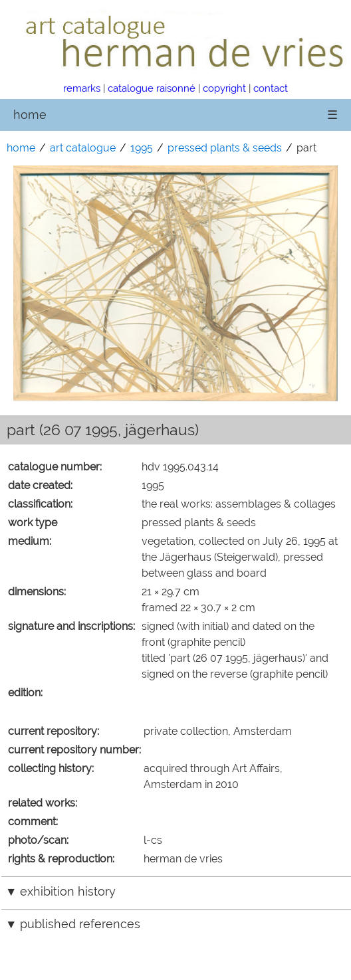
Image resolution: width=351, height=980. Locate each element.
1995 (142, 148)
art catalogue (83, 148)
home (30, 115)
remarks (82, 88)
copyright (224, 88)
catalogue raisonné (152, 88)
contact (271, 88)
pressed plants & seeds (225, 148)
